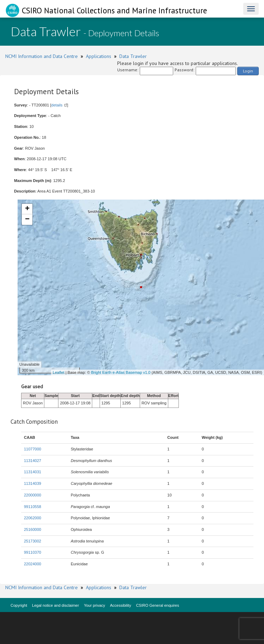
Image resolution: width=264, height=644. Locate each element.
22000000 (33, 495)
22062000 (33, 518)
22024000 (33, 564)
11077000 (33, 449)
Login (248, 71)
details (57, 105)
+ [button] (27, 209)
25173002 (33, 541)
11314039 (33, 483)
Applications (99, 56)
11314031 (33, 472)
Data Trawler (133, 56)
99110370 (33, 552)
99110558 (33, 507)
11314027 (33, 461)
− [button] (27, 220)
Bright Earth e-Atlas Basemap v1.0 (121, 372)
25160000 (33, 529)
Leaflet (59, 372)
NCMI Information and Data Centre (42, 56)
